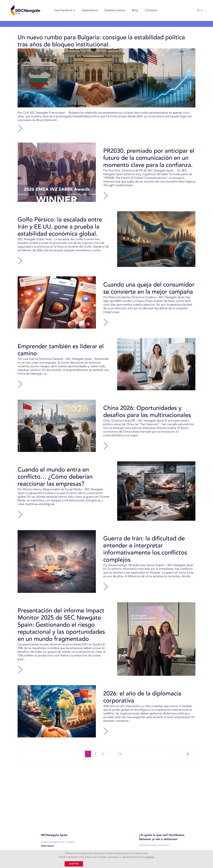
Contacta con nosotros (154, 845)
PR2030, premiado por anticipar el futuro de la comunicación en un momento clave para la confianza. (149, 161)
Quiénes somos (115, 10)
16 (121, 779)
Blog (135, 10)
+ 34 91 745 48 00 (49, 853)
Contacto (151, 10)
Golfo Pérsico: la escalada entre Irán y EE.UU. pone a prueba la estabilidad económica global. (60, 232)
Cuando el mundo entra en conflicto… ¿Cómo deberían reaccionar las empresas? (55, 492)
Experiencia (90, 10)
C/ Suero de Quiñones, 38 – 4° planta (57, 842)
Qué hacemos (63, 10)
